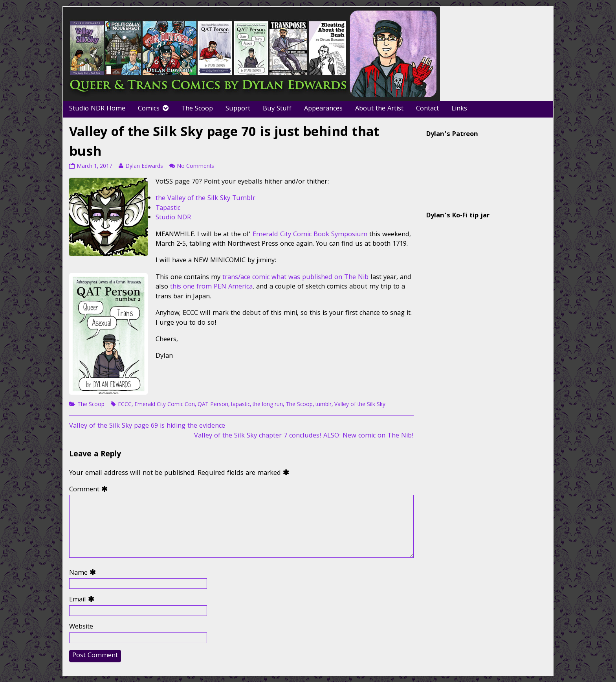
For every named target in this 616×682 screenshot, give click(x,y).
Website (81, 628)
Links (459, 109)
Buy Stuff (277, 109)
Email (83, 600)
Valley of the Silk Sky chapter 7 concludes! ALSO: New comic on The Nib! (304, 436)
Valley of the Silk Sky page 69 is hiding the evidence (147, 426)
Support (238, 109)
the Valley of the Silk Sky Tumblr (205, 199)
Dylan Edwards (144, 167)
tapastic (240, 405)
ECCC (125, 405)
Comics (149, 109)
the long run (268, 405)
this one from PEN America (211, 287)
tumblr (324, 405)
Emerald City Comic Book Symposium (310, 235)
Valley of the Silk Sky (360, 405)
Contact (427, 109)
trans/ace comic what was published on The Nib (295, 278)
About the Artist (379, 109)
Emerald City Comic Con (165, 405)
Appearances (323, 109)
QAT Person (213, 405)
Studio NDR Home (97, 109)
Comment (90, 490)
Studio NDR (173, 218)
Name (84, 574)
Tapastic (168, 209)
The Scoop (197, 109)
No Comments (195, 167)
